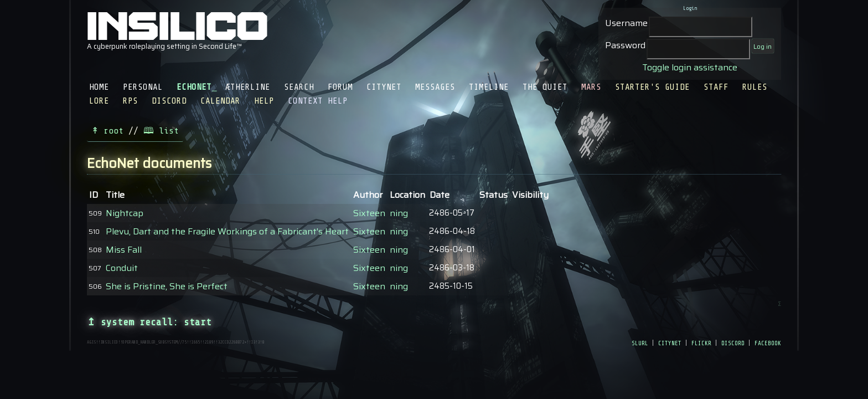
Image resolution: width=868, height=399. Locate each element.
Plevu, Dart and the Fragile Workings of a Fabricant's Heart (227, 231)
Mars (591, 87)
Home (99, 87)
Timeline (489, 87)
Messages (435, 87)
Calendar (220, 101)
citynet (670, 342)
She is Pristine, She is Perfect (167, 286)
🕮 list (161, 131)
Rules (755, 87)
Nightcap (125, 213)
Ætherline (248, 87)
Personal (143, 87)
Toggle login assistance (690, 67)
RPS (130, 101)
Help (264, 101)
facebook (768, 342)
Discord (169, 101)
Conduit (122, 268)
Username (626, 23)
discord (733, 342)
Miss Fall (124, 250)
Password (625, 45)
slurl (640, 342)
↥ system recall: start (149, 322)
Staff (716, 87)
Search (299, 87)
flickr (701, 342)
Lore (99, 101)
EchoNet (194, 87)
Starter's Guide (652, 87)
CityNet (384, 87)
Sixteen (369, 213)
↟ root (107, 131)
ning (399, 213)
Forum (340, 87)
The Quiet (545, 87)
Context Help (318, 101)
